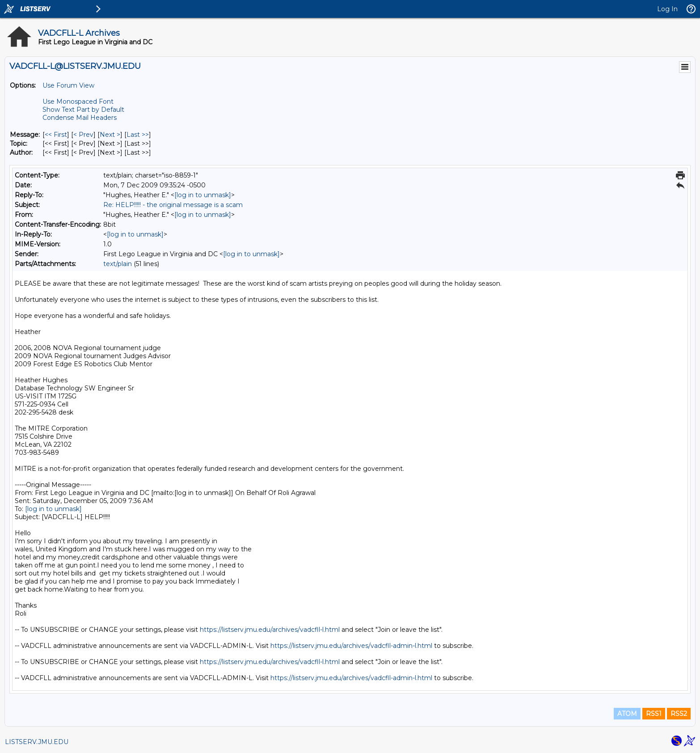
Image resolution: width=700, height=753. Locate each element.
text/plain (118, 264)
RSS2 (679, 714)
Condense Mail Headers (80, 118)
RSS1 (654, 714)
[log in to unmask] (203, 195)
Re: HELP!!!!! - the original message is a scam (173, 205)
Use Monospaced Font (78, 102)
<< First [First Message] (56, 135)
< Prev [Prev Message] (83, 135)
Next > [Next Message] (110, 135)
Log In (667, 9)
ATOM (627, 714)
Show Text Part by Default (83, 110)
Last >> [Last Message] (138, 135)
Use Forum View (68, 85)
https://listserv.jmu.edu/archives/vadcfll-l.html (270, 630)
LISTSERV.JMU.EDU (37, 742)
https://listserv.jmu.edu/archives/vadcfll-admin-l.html (351, 646)
